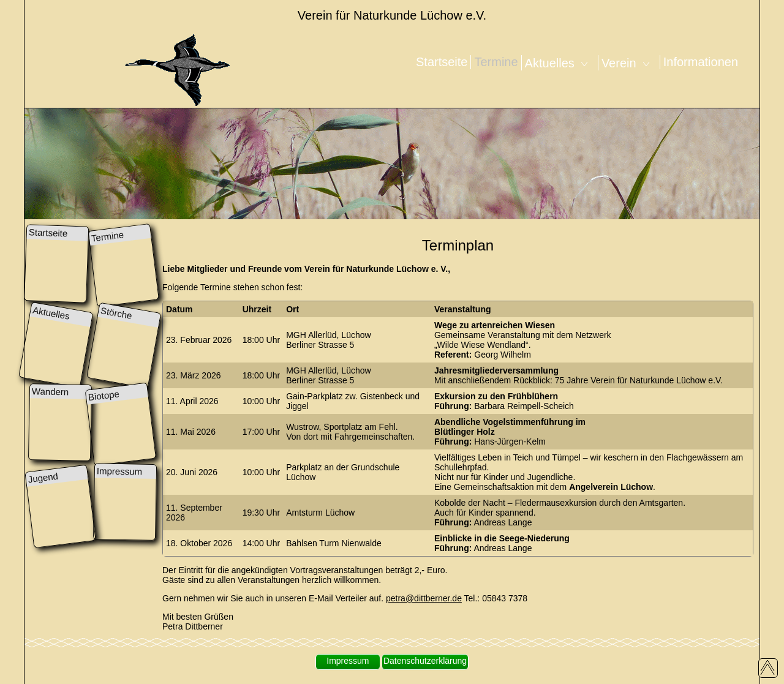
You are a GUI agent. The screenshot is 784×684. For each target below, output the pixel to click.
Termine (496, 62)
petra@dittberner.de (424, 598)
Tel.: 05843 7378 (495, 598)
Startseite (442, 62)
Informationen (701, 62)
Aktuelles (560, 63)
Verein (629, 63)
